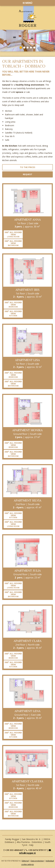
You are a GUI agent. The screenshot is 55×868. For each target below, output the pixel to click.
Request (28, 174)
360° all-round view (13, 234)
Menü (28, 3)
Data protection (37, 861)
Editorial (25, 861)
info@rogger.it (35, 852)
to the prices (28, 167)
